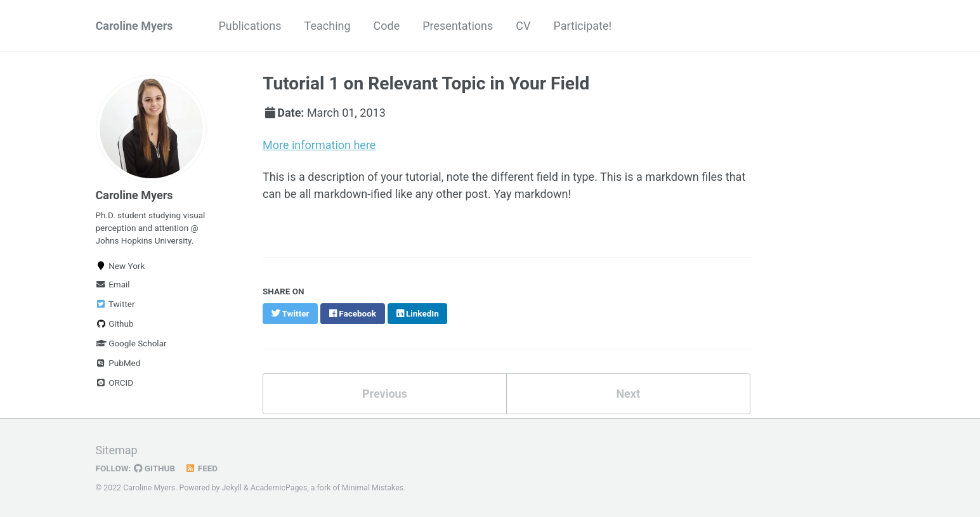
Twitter (115, 304)
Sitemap (117, 450)
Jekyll (232, 488)
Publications (250, 26)
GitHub (154, 468)
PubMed (118, 363)
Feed (201, 468)
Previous (385, 394)
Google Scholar (131, 343)
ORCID (115, 383)
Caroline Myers (134, 26)
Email (113, 284)
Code (387, 26)
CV (523, 26)
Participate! (583, 26)
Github (115, 324)
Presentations (458, 26)
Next (628, 394)
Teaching (328, 26)
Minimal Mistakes (373, 488)
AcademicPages (279, 488)
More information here (319, 145)
